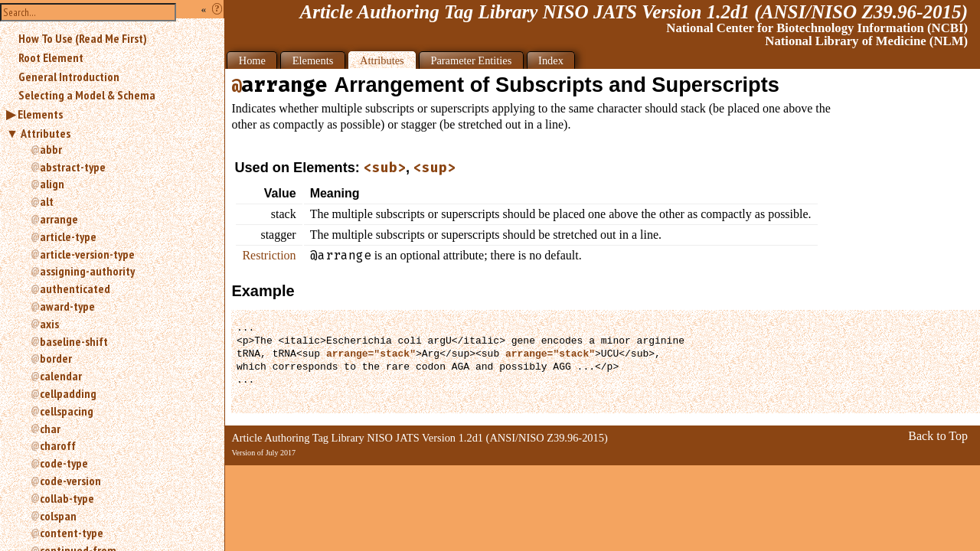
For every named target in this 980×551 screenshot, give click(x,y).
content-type (72, 533)
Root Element (51, 57)
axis (49, 324)
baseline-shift (74, 341)
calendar (61, 376)
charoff (58, 445)
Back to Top (938, 436)
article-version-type (87, 254)
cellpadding (68, 393)
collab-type (67, 498)
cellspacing (67, 411)
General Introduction (69, 77)
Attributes (46, 133)
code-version (70, 481)
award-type (67, 306)
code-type (64, 463)
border (56, 358)
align (52, 184)
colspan (58, 516)
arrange (59, 219)
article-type (68, 236)
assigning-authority (87, 271)
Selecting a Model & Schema (87, 95)
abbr (51, 149)
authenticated (75, 289)
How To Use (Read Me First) (83, 38)
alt (47, 201)
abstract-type (73, 167)
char (50, 429)
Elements (40, 114)
